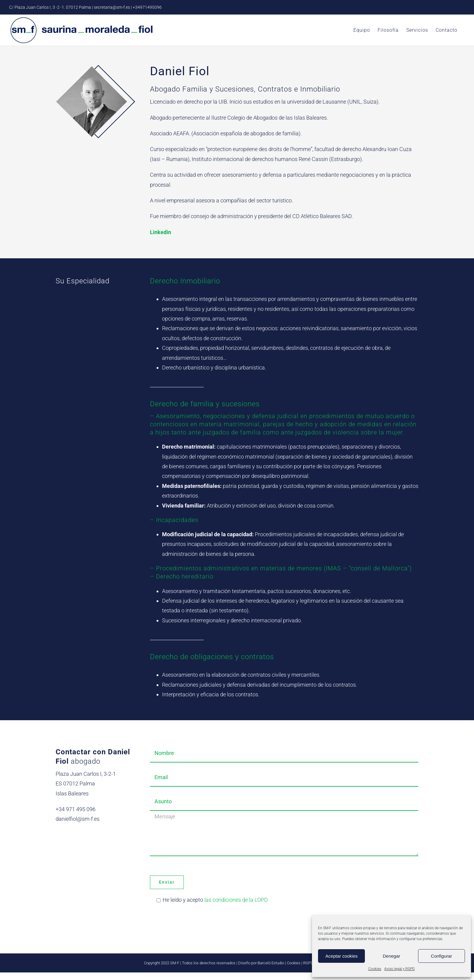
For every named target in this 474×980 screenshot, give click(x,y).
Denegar (391, 956)
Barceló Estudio (271, 963)
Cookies (375, 969)
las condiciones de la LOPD (236, 900)
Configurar (441, 956)
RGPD (308, 963)
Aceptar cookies (341, 956)
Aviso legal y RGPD (399, 969)
